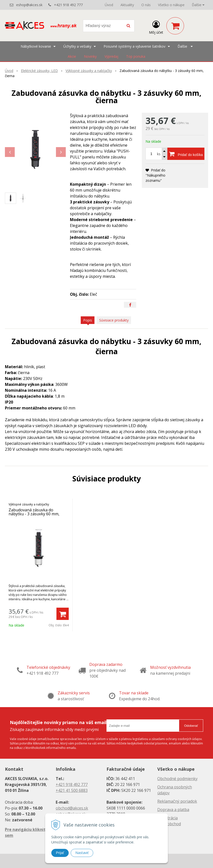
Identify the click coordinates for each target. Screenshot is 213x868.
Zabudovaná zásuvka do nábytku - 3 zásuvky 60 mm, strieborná (34, 514)
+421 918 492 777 (68, 5)
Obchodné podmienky (177, 779)
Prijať (60, 853)
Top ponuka (136, 56)
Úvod (109, 5)
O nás (146, 5)
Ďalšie (198, 5)
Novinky (90, 56)
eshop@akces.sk (29, 5)
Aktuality (127, 5)
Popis (88, 320)
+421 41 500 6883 (72, 790)
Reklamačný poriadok (177, 801)
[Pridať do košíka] (186, 154)
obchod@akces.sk (72, 808)
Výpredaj (111, 56)
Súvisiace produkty (114, 320)
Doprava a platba (173, 810)
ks (159, 154)
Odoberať (191, 726)
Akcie (72, 56)
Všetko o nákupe (171, 5)
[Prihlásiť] (156, 27)
